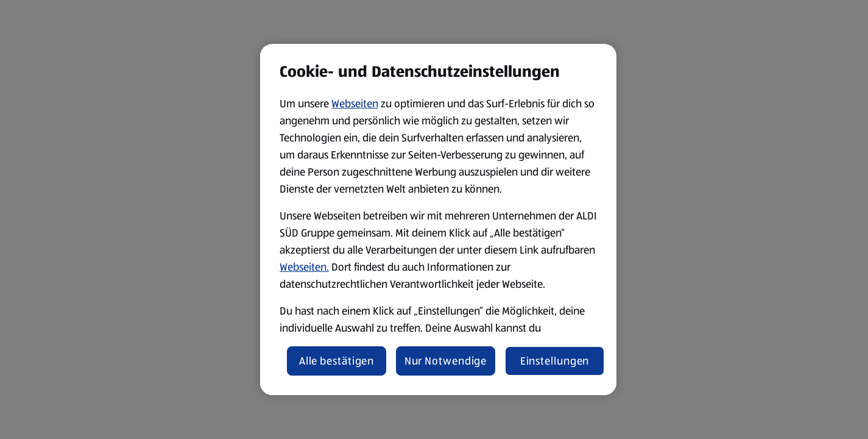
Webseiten (355, 104)
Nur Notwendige (446, 361)
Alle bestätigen (337, 361)
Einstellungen (555, 361)
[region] (438, 220)
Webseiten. (304, 267)
